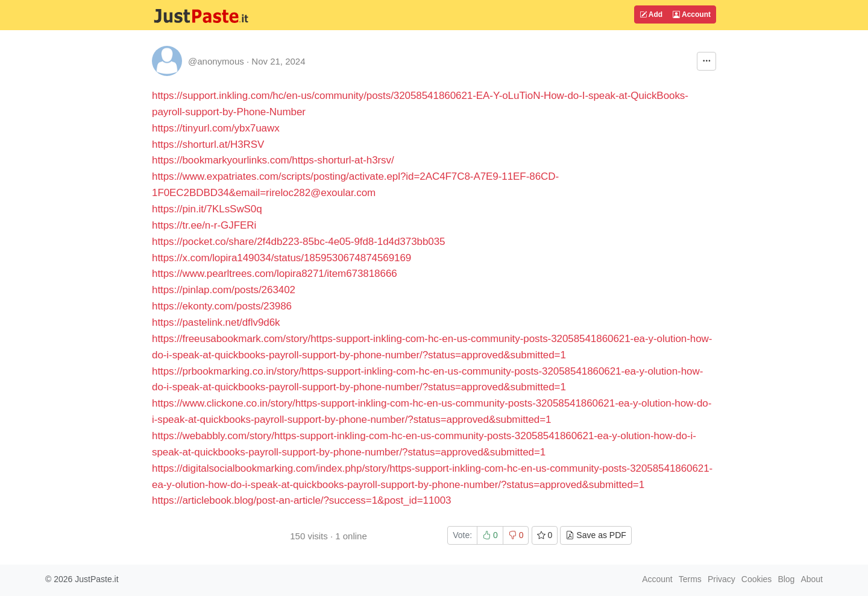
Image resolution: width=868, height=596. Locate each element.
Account (692, 14)
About (812, 579)
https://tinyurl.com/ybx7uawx (216, 128)
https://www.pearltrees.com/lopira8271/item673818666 (275, 274)
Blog (786, 579)
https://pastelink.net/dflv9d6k (216, 322)
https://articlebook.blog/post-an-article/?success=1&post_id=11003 (301, 500)
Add (651, 14)
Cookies (757, 579)
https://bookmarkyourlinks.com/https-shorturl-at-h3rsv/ (273, 160)
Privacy (722, 579)
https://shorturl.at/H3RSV (208, 144)
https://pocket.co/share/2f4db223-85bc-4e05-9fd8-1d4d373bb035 (298, 242)
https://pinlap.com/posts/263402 (224, 290)
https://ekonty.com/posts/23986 (222, 306)
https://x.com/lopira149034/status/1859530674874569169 (281, 258)
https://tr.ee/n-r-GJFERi (204, 225)
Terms (690, 579)
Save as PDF (596, 535)
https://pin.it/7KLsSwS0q (207, 209)
